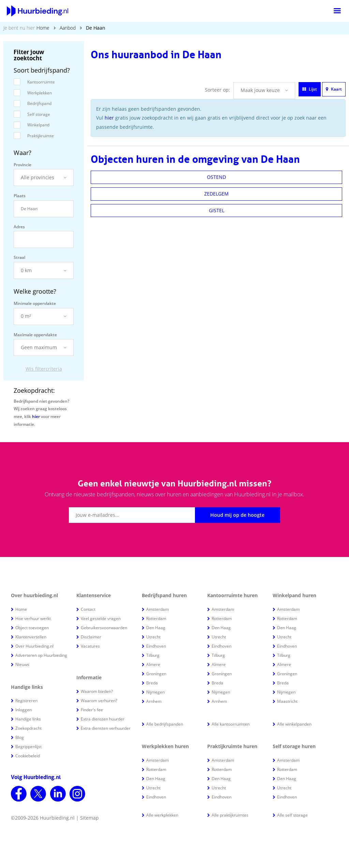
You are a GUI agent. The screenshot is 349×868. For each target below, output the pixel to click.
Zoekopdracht (28, 728)
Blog (20, 737)
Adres (19, 227)
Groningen (156, 674)
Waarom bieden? (97, 691)
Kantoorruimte (41, 82)
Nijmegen (155, 692)
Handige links (28, 719)
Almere (153, 664)
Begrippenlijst (28, 747)
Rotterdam (156, 618)
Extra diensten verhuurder (106, 728)
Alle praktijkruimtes (230, 815)
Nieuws (22, 664)
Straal (19, 257)
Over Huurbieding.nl (34, 646)
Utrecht (153, 637)
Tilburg (153, 655)
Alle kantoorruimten (231, 724)
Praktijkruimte (41, 136)
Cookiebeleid (28, 756)
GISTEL (217, 210)
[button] (44, 177)
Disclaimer (91, 637)
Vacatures (90, 646)
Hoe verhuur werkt (33, 618)
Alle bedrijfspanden (165, 724)
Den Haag (156, 628)
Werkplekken (40, 93)
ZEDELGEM (216, 194)
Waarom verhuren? (99, 701)
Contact (88, 609)
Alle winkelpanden (294, 724)
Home (43, 28)
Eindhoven (156, 646)
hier (36, 416)
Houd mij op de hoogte (237, 515)
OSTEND (216, 177)
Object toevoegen (32, 628)
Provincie (22, 165)
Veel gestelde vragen (101, 618)
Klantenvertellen (31, 637)
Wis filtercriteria (44, 369)
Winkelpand (38, 125)
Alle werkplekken (162, 815)
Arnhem (154, 701)
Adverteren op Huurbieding (41, 655)
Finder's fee (92, 710)
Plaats (20, 196)
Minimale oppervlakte (35, 303)
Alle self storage (292, 815)
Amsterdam (157, 609)
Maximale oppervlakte (35, 335)
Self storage (39, 114)
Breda (152, 683)
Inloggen (24, 710)
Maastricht (287, 701)
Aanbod (68, 28)
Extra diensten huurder (103, 719)
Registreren (26, 701)
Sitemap (89, 818)
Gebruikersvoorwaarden (104, 628)
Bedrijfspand (39, 103)
